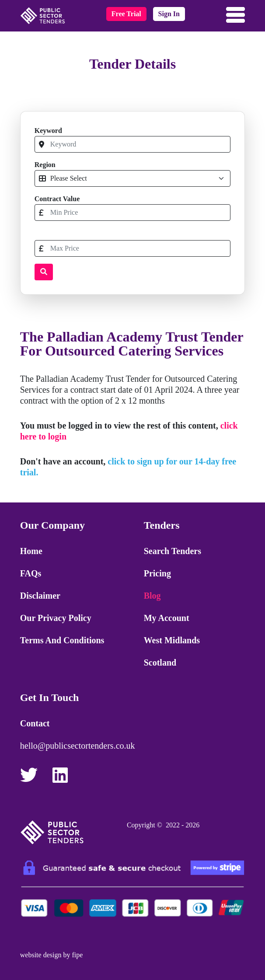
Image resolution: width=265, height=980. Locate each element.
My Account (167, 618)
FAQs (31, 573)
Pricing (157, 573)
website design (41, 955)
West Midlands (172, 640)
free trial (126, 14)
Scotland (160, 663)
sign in (169, 14)
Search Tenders (173, 551)
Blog (152, 596)
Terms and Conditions (62, 640)
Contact (35, 723)
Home (31, 551)
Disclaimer (40, 596)
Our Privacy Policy (56, 618)
